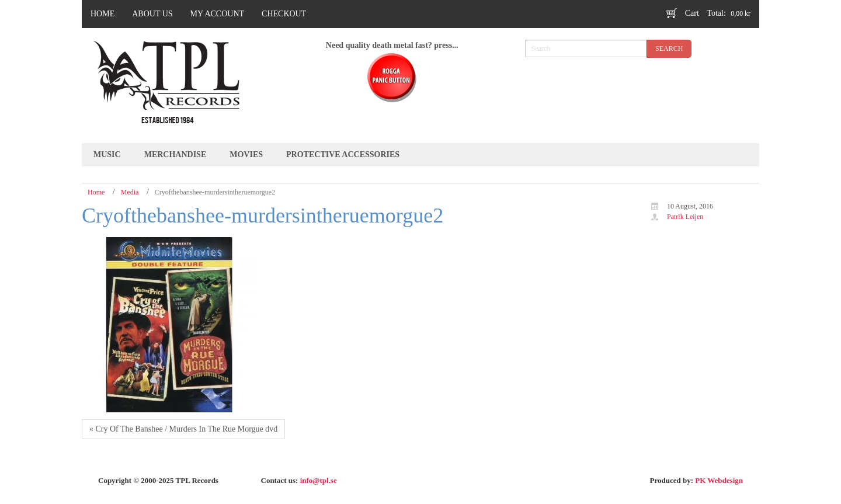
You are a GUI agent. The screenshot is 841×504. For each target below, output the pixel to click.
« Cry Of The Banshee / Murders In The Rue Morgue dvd (183, 429)
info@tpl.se (319, 480)
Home (96, 192)
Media (130, 192)
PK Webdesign (719, 480)
